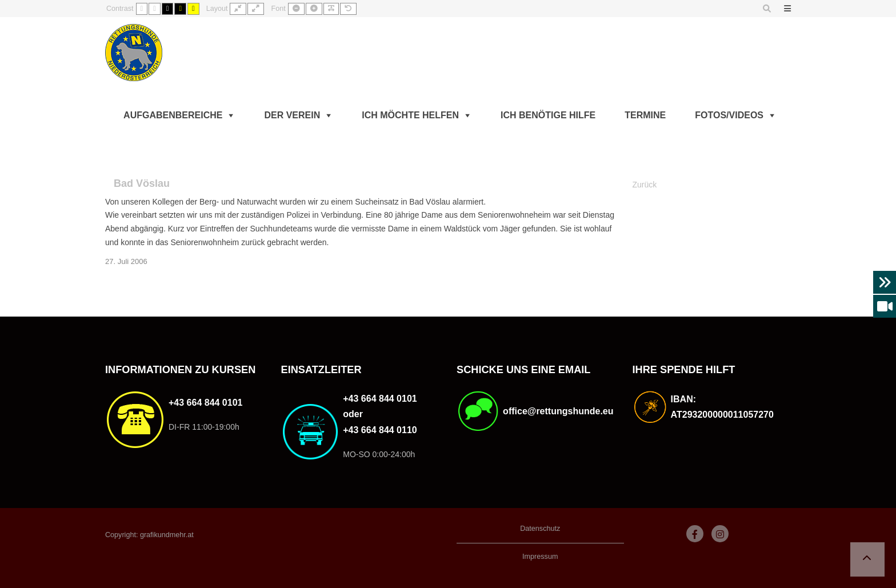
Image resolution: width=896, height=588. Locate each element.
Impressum (540, 557)
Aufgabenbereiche (173, 115)
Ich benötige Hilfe (548, 115)
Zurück (645, 185)
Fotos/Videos (729, 115)
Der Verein (292, 115)
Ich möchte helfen (410, 115)
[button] (867, 559)
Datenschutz (540, 529)
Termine (645, 115)
